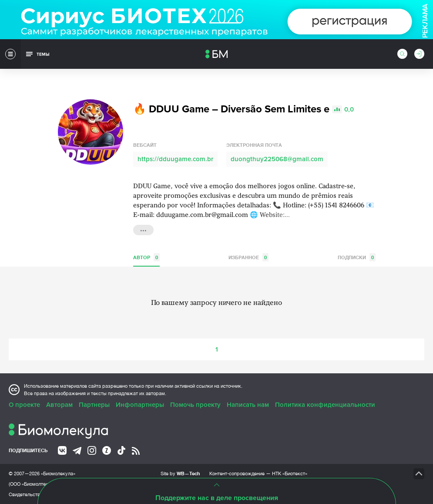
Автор (146, 257)
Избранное (248, 257)
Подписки (357, 257)
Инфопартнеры (140, 405)
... (143, 229)
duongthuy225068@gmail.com (277, 159)
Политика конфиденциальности (325, 405)
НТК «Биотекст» (290, 474)
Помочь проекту (195, 405)
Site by (180, 473)
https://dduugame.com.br (175, 159)
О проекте (24, 405)
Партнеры (94, 405)
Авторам (59, 405)
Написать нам (248, 405)
